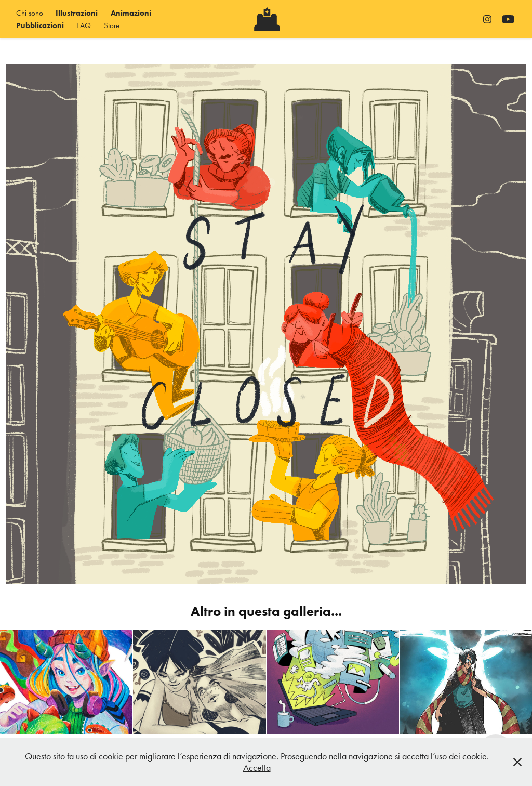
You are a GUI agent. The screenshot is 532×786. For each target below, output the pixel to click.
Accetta (257, 768)
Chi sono (30, 13)
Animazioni (131, 13)
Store (112, 25)
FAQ (84, 25)
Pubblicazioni (40, 25)
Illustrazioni (77, 13)
